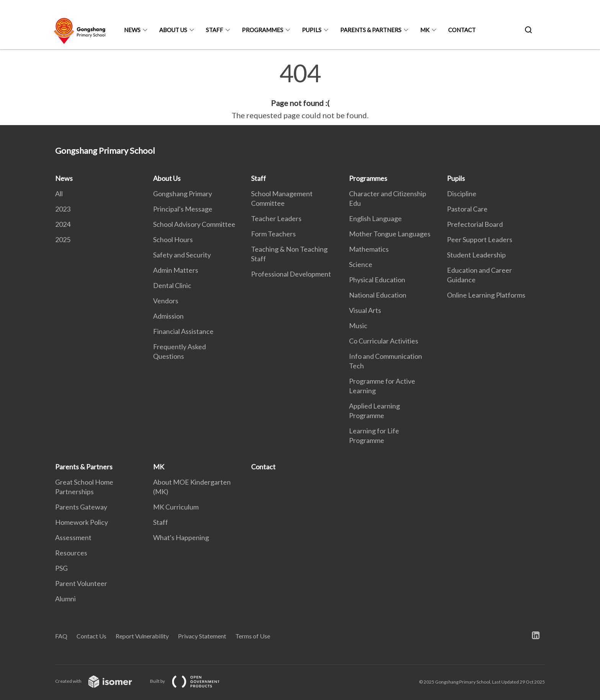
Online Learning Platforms (486, 295)
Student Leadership (476, 255)
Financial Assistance (183, 331)
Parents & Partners (371, 30)
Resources (71, 553)
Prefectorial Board (475, 224)
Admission (168, 316)
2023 (63, 209)
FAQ (61, 636)
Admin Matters (176, 270)
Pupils (312, 30)
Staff (214, 30)
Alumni (65, 599)
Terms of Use (253, 636)
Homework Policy (82, 522)
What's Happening (181, 537)
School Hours (173, 239)
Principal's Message (183, 209)
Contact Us (91, 636)
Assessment (73, 537)
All (59, 194)
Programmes (262, 30)
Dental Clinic (172, 285)
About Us (173, 30)
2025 (63, 239)
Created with (100, 681)
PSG (61, 568)
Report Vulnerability (142, 636)
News (132, 30)
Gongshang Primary (183, 194)
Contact (462, 30)
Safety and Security (182, 255)
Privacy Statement (202, 636)
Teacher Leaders (276, 218)
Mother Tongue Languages (390, 234)
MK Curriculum (176, 507)
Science (361, 264)
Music (358, 326)
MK (425, 30)
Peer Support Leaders (480, 239)
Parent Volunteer (81, 583)
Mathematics (369, 249)
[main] (300, 91)
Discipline (462, 194)
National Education (378, 295)
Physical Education (377, 280)
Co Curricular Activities (384, 341)
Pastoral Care (467, 209)
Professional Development (291, 274)
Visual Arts (365, 310)
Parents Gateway (81, 507)
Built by (191, 681)
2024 (63, 224)
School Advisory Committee (194, 224)
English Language (375, 218)
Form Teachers (273, 234)
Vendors (166, 301)
